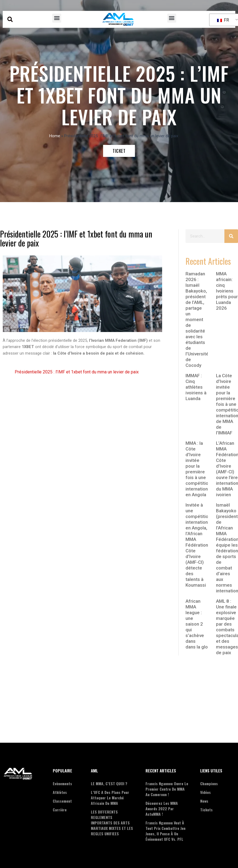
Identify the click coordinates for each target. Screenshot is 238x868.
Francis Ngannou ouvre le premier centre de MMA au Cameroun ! (167, 789)
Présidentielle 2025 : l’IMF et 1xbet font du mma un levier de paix (77, 372)
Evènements (62, 783)
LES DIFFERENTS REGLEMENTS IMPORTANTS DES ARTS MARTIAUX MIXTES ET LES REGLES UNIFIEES (112, 823)
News (204, 801)
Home (55, 136)
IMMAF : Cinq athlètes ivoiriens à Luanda (196, 387)
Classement (62, 801)
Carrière (60, 810)
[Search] (231, 236)
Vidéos (205, 792)
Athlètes (60, 792)
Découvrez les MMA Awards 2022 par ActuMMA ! (162, 808)
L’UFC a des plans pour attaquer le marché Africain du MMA (110, 798)
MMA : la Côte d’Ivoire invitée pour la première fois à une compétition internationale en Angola (200, 469)
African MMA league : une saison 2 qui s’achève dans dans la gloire (199, 624)
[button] (10, 19)
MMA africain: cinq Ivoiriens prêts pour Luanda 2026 (227, 291)
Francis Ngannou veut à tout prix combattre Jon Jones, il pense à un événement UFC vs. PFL (166, 831)
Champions (209, 783)
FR (223, 20)
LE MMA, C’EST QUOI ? (109, 783)
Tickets (206, 810)
